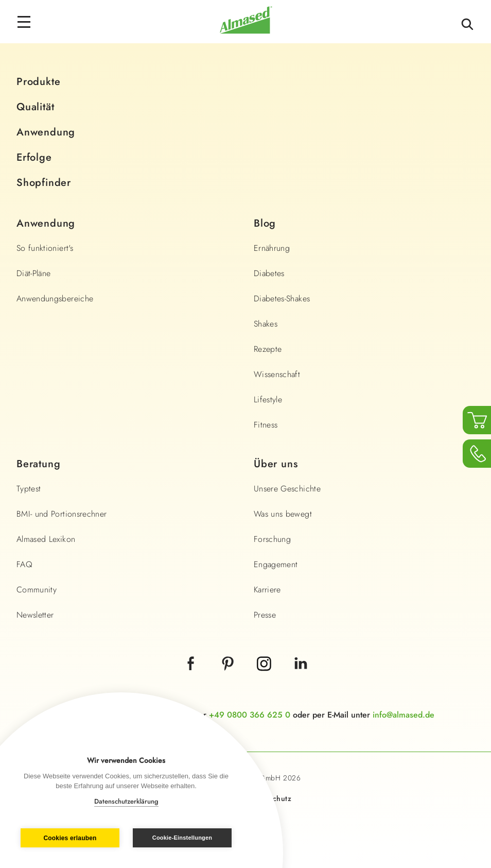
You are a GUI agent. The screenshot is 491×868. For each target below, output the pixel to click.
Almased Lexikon (46, 539)
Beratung (38, 464)
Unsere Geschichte (287, 489)
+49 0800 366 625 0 (250, 715)
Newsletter (35, 615)
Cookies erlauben (70, 838)
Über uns (276, 464)
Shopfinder (44, 183)
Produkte (38, 82)
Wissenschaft (277, 374)
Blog (265, 223)
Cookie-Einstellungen (182, 838)
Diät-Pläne (34, 273)
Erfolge (34, 157)
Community (37, 590)
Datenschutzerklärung (126, 801)
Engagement (276, 564)
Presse (265, 615)
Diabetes (269, 273)
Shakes (266, 324)
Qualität (35, 107)
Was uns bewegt (283, 514)
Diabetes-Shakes (282, 299)
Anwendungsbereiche (55, 299)
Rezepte (268, 349)
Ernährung (272, 248)
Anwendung (46, 132)
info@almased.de (404, 715)
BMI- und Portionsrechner (62, 514)
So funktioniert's (45, 248)
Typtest (29, 489)
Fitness (266, 425)
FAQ (24, 564)
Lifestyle (268, 399)
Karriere (267, 590)
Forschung (272, 539)
